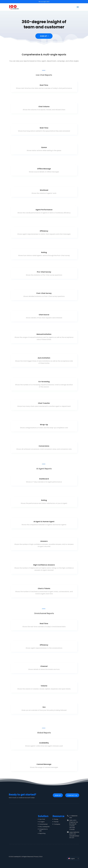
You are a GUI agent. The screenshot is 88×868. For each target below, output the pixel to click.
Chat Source (44, 316)
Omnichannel (43, 824)
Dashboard (44, 480)
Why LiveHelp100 (44, 827)
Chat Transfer (44, 404)
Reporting (42, 833)
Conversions (44, 447)
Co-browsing (44, 383)
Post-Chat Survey (44, 294)
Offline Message (44, 170)
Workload (44, 191)
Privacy (36, 857)
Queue (44, 148)
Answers (44, 542)
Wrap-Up (44, 426)
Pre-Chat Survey (44, 273)
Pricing (56, 819)
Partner (56, 822)
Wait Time (44, 129)
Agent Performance (44, 211)
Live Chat (42, 819)
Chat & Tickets (44, 590)
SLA (44, 708)
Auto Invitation (44, 359)
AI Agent (42, 822)
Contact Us (72, 795)
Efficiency (44, 232)
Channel (44, 667)
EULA (41, 857)
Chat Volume (44, 107)
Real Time (44, 86)
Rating (44, 253)
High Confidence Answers (44, 566)
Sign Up (44, 35)
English (71, 859)
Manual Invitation (44, 336)
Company (57, 824)
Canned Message (44, 765)
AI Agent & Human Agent (44, 523)
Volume (44, 687)
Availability (44, 744)
